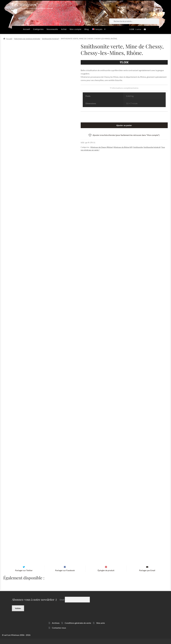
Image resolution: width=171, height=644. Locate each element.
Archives (56, 628)
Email (62, 605)
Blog (87, 29)
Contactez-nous (59, 633)
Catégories (38, 29)
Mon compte (76, 29)
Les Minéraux (24, 4)
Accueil (27, 29)
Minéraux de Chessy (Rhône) (102, 147)
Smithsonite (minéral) (50, 39)
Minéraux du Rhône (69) (123, 147)
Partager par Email (147, 576)
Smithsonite (138, 147)
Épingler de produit (106, 576)
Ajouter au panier (124, 125)
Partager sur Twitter (24, 576)
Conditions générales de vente (78, 628)
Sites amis (101, 628)
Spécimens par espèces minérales (27, 39)
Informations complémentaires (124, 88)
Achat (64, 29)
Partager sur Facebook (65, 576)
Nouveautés (52, 29)
